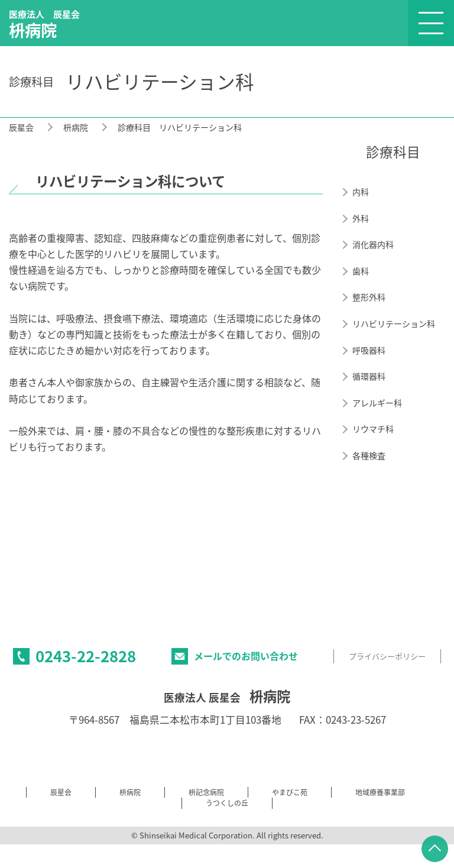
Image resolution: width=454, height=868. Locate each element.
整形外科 (369, 297)
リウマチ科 (373, 429)
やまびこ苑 (290, 792)
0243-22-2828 (86, 656)
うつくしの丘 (227, 803)
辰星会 (21, 127)
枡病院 (76, 127)
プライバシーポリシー (387, 656)
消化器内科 (373, 244)
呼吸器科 (369, 350)
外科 (361, 218)
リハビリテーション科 (394, 324)
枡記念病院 (206, 792)
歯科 (361, 271)
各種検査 (369, 456)
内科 (361, 192)
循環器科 (369, 376)
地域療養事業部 (380, 792)
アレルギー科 (377, 403)
